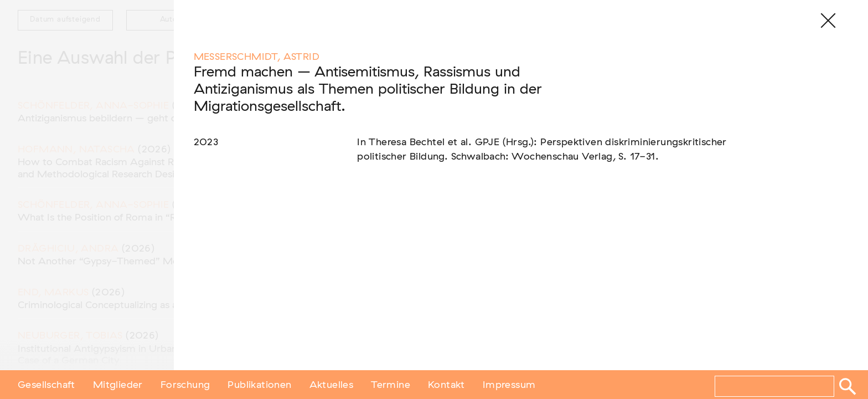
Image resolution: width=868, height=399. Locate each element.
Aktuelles (332, 384)
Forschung (185, 384)
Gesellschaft (46, 384)
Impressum (509, 384)
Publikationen (259, 384)
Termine (391, 384)
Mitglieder (118, 384)
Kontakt (446, 384)
